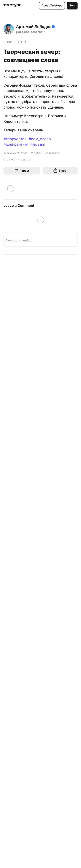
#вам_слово (40, 139)
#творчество (15, 139)
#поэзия (38, 144)
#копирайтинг (16, 144)
